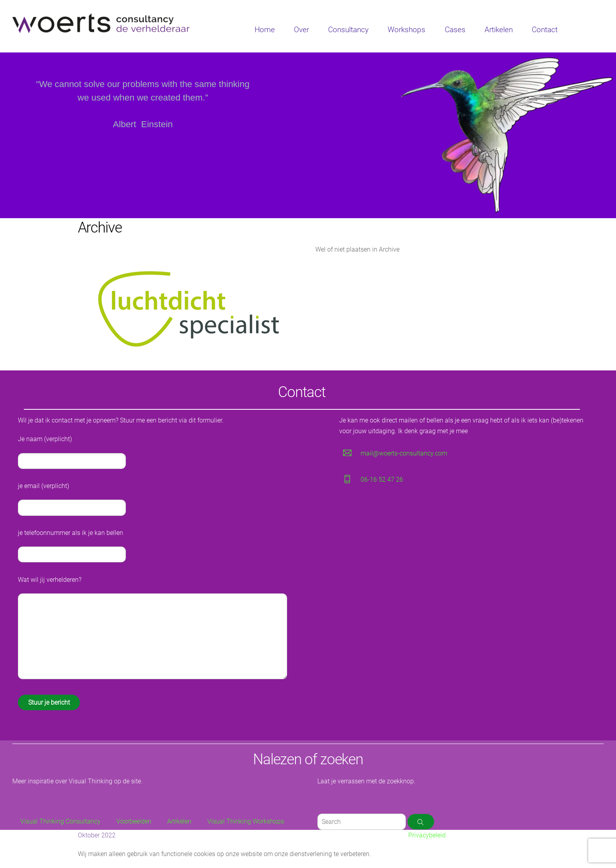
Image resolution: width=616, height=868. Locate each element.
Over (301, 30)
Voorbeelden (134, 821)
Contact (545, 30)
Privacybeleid (427, 835)
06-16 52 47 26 (382, 480)
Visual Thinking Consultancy (60, 821)
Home (265, 30)
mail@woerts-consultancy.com (404, 453)
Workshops (406, 30)
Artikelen (499, 30)
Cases (455, 30)
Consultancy (348, 30)
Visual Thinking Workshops (246, 821)
